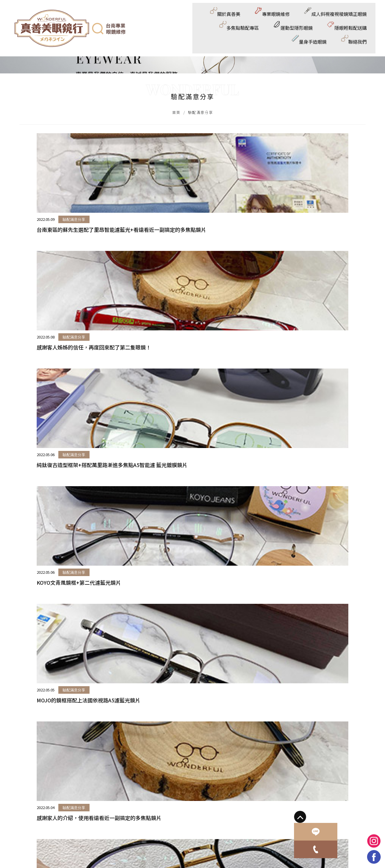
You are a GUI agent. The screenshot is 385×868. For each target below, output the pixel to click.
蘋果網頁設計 (90, 823)
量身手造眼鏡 (357, 13)
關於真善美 (73, 13)
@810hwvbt (174, 790)
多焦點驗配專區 (223, 13)
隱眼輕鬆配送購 (314, 13)
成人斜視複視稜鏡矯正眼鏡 (166, 13)
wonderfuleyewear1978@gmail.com (50, 815)
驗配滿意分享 (51, 337)
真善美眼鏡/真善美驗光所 (187, 799)
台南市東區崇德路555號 (38, 790)
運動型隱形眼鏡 (268, 13)
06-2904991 (26, 799)
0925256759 (27, 807)
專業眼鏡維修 (111, 13)
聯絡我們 (361, 39)
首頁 (176, 216)
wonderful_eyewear (182, 807)
